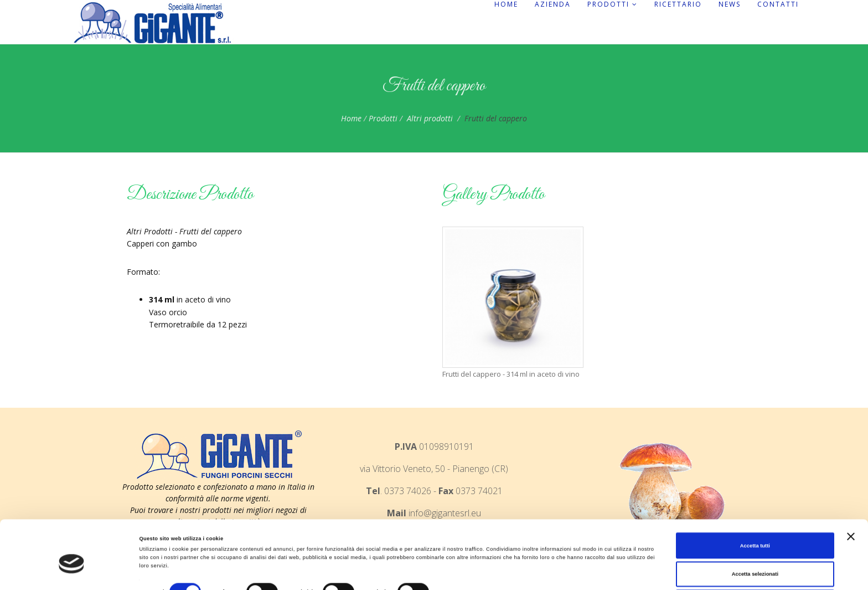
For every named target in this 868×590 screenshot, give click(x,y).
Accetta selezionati (755, 535)
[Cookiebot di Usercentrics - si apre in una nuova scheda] (72, 571)
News (730, 4)
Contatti (778, 4)
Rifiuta (755, 564)
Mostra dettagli (461, 556)
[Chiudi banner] (851, 497)
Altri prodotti (430, 118)
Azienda (553, 4)
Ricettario (678, 4)
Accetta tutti (755, 507)
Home (506, 4)
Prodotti (613, 4)
